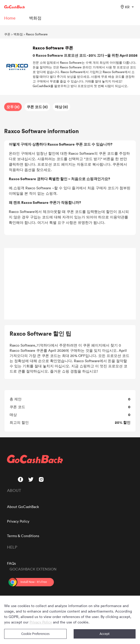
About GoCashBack (23, 507)
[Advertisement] (70, 284)
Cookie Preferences (35, 634)
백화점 (18, 34)
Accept (105, 634)
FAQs (11, 563)
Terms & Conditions (23, 536)
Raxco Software (37, 34)
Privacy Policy (18, 521)
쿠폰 (7, 34)
